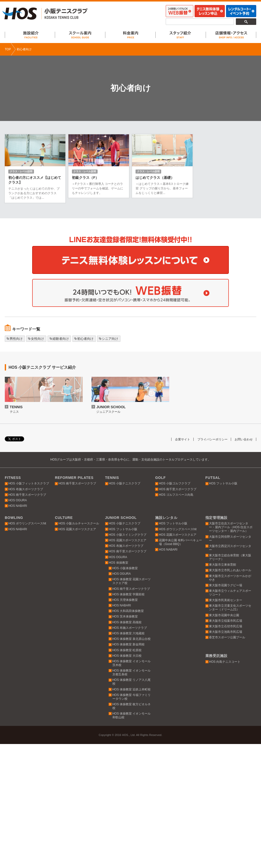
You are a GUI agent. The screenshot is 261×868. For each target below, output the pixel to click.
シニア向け (110, 339)
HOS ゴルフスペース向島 (176, 495)
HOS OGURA (17, 500)
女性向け (37, 339)
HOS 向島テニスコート (225, 662)
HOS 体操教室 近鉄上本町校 (132, 689)
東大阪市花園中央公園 (224, 615)
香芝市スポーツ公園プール (227, 637)
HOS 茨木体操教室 (125, 616)
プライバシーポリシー (210, 439)
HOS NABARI (18, 506)
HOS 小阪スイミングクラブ (127, 535)
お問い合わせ (243, 439)
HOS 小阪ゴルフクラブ (175, 483)
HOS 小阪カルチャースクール (79, 523)
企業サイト (178, 439)
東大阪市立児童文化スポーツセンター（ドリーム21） (230, 608)
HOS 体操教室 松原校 (127, 650)
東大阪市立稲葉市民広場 (226, 621)
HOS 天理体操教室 (125, 600)
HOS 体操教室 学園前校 (129, 594)
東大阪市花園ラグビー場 (226, 585)
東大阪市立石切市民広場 (226, 626)
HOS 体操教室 (118, 563)
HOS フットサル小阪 (223, 483)
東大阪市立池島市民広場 (226, 632)
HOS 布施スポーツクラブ (26, 489)
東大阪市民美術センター (226, 600)
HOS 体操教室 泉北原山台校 (132, 639)
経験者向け (61, 339)
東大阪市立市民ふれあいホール (230, 570)
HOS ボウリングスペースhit (27, 523)
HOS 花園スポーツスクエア (77, 529)
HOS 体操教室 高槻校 (127, 622)
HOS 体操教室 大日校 (127, 656)
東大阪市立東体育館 (223, 565)
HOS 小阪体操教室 (125, 568)
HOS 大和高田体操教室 (128, 611)
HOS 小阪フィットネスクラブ (29, 483)
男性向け (16, 339)
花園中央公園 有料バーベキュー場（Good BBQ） (180, 542)
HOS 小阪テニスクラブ (124, 483)
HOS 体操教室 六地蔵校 (129, 633)
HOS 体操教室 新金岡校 (129, 644)
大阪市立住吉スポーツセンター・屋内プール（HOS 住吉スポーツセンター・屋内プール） (231, 527)
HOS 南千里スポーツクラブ (27, 495)
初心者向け (85, 339)
